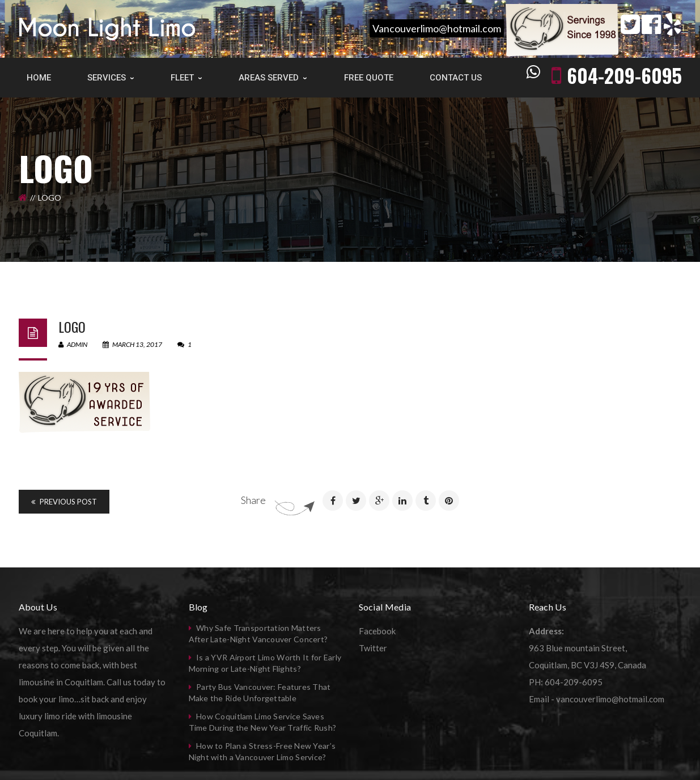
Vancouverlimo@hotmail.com (437, 28)
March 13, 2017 (133, 344)
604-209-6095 (624, 75)
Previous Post (64, 502)
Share (253, 500)
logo (72, 327)
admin (73, 344)
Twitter (373, 648)
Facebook (377, 631)
